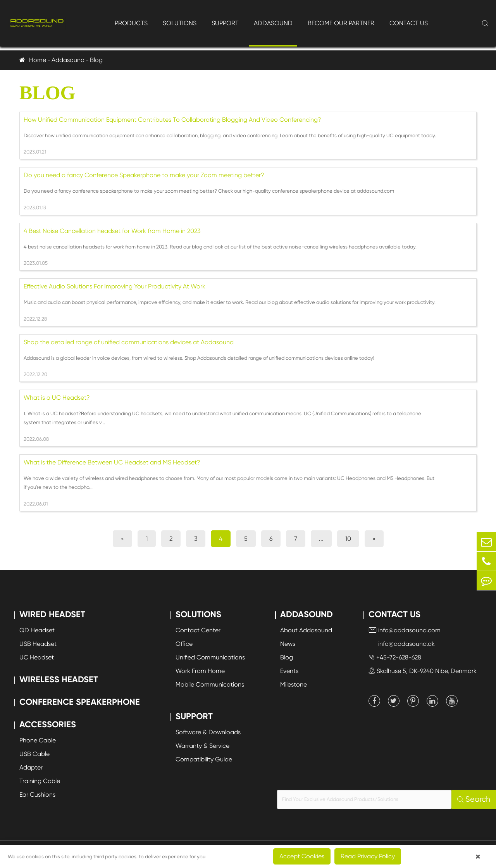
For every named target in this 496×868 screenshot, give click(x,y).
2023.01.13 (35, 208)
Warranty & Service (202, 746)
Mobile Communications (210, 684)
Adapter (31, 767)
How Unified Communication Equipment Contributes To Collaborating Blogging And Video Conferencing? (172, 120)
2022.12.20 (35, 374)
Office (184, 644)
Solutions (180, 23)
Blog (96, 60)
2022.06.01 (36, 504)
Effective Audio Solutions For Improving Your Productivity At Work (115, 286)
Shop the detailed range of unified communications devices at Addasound (129, 342)
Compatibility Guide (204, 759)
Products (131, 23)
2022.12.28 (35, 319)
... (321, 539)
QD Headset (37, 630)
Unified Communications (210, 657)
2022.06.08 (36, 439)
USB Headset (38, 644)
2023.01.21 (35, 152)
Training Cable (40, 781)
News (288, 644)
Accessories (48, 724)
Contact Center (198, 630)
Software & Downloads (208, 732)
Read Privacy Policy (368, 856)
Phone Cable (38, 740)
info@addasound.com (405, 630)
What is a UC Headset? (57, 398)
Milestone (294, 684)
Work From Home (200, 671)
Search (474, 799)
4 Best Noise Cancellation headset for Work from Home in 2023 (112, 231)
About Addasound (306, 630)
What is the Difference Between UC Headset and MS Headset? (112, 462)
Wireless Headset (59, 679)
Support (225, 23)
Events (289, 671)
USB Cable (34, 754)
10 (348, 539)
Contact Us (409, 23)
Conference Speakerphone (80, 702)
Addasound (273, 23)
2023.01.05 (36, 263)
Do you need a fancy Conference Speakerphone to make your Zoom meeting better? (144, 175)
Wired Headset (52, 614)
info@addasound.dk (402, 644)
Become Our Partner (341, 23)
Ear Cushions (37, 795)
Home (38, 60)
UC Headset (37, 657)
